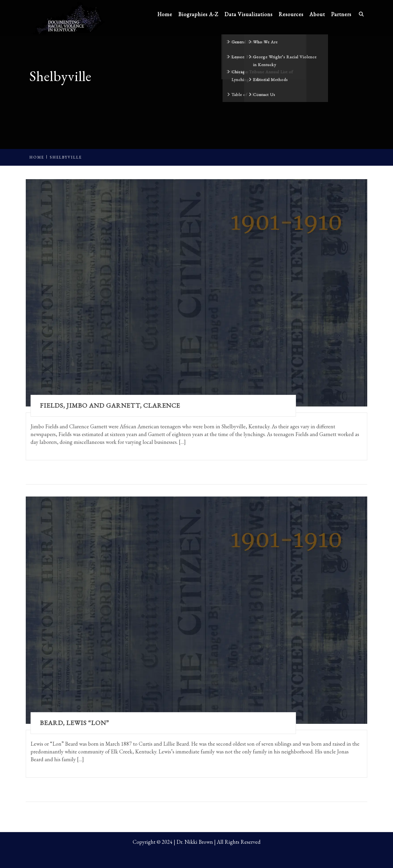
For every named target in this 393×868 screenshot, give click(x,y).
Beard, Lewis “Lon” (74, 723)
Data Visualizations (248, 14)
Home (165, 14)
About (317, 14)
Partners (341, 14)
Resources (291, 14)
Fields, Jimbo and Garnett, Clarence (110, 405)
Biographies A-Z (198, 14)
